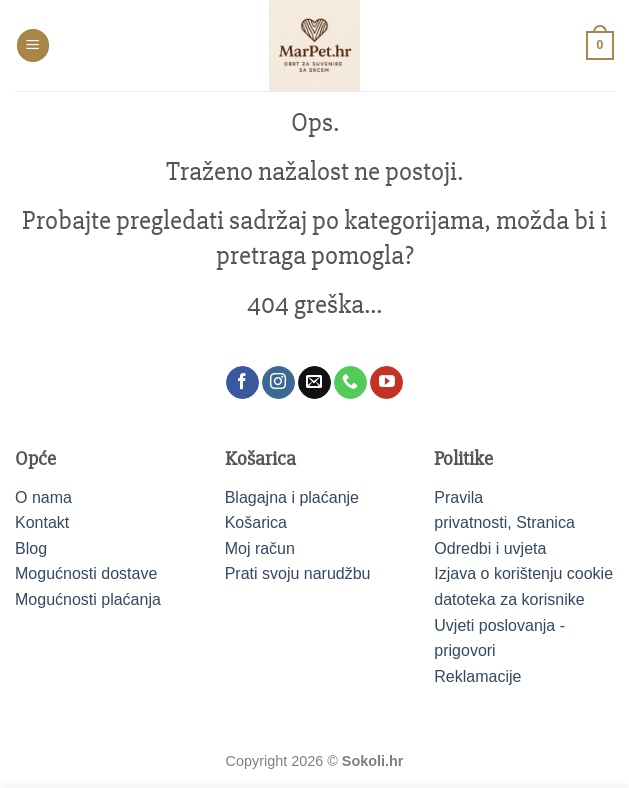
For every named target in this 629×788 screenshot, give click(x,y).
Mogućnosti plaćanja (88, 599)
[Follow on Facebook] (242, 383)
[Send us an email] (314, 383)
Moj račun (260, 548)
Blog (31, 548)
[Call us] (350, 383)
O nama (43, 497)
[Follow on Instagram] (278, 383)
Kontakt (42, 522)
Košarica (256, 522)
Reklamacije (477, 676)
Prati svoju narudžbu (298, 573)
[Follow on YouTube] (386, 383)
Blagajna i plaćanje (292, 497)
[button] (33, 45)
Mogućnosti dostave (86, 573)
